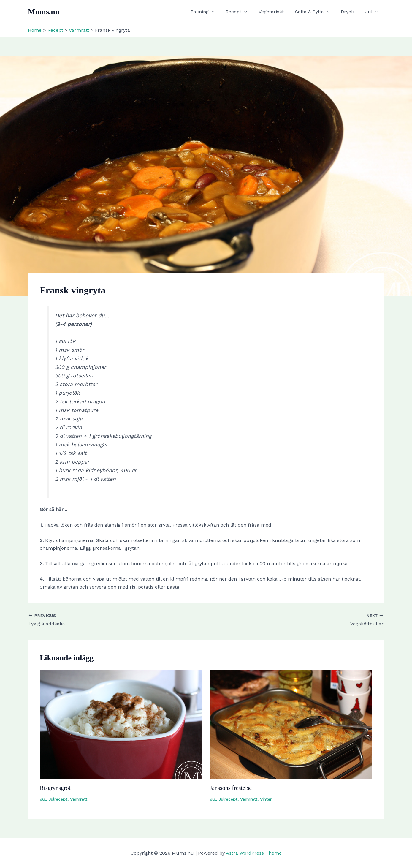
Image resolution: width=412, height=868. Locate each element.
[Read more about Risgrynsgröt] (121, 724)
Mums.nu (44, 12)
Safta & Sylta (317, 12)
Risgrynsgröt (55, 788)
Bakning (212, 12)
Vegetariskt (277, 12)
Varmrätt (79, 799)
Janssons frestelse (231, 788)
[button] (221, 12)
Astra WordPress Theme (254, 853)
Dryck (350, 12)
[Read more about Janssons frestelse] (291, 724)
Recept (244, 12)
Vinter (266, 799)
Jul (373, 12)
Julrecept (58, 799)
